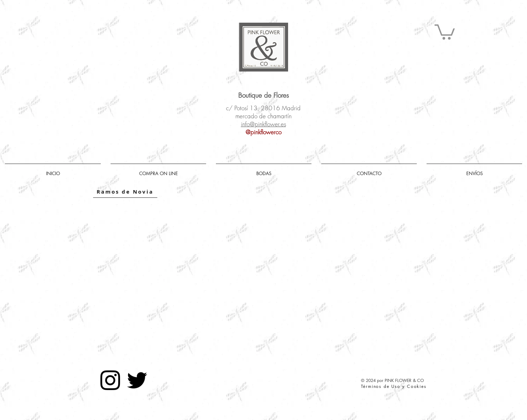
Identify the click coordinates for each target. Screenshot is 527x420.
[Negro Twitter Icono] (137, 380)
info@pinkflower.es (263, 124)
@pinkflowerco (263, 132)
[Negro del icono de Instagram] (110, 380)
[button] (445, 31)
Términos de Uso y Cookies (394, 386)
